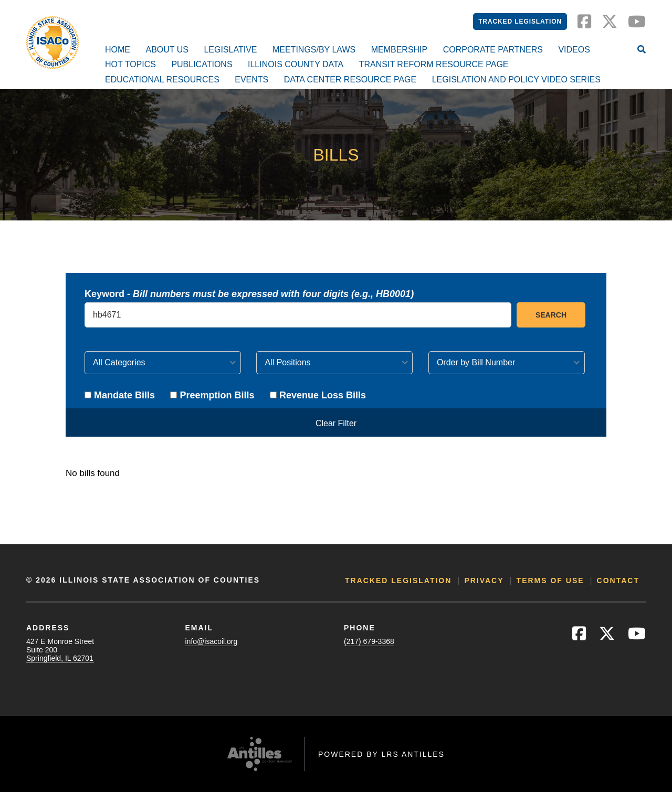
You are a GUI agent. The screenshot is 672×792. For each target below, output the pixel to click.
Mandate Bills (120, 395)
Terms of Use (550, 580)
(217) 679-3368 (369, 641)
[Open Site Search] (642, 50)
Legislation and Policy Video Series (516, 80)
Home (118, 50)
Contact (618, 580)
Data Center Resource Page (350, 80)
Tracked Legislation (520, 22)
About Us (167, 50)
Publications (202, 64)
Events (251, 80)
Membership (400, 50)
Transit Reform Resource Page (434, 64)
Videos (574, 50)
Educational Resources (162, 80)
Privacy (484, 580)
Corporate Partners (493, 50)
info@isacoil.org (212, 641)
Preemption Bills (212, 395)
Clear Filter (336, 423)
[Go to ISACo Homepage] (52, 43)
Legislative (230, 50)
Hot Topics (130, 64)
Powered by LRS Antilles (381, 754)
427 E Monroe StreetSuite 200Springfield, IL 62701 (60, 650)
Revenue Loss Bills (318, 395)
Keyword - (249, 294)
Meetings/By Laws (314, 50)
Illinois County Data (296, 64)
